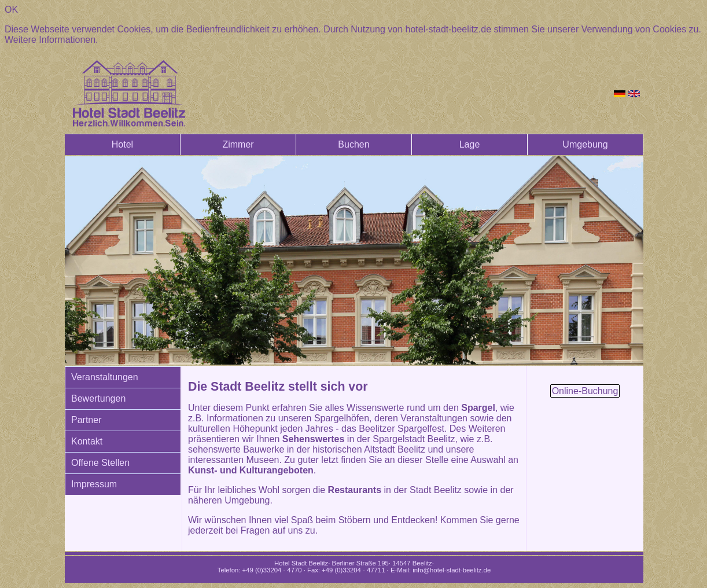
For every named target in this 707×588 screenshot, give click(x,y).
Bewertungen (98, 398)
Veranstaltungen (105, 377)
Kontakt (87, 441)
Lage (470, 144)
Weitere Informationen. (51, 40)
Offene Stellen (100, 463)
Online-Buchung (585, 391)
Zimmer (238, 144)
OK (11, 10)
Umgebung (585, 144)
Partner (86, 420)
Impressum (94, 484)
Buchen (353, 144)
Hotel (122, 144)
